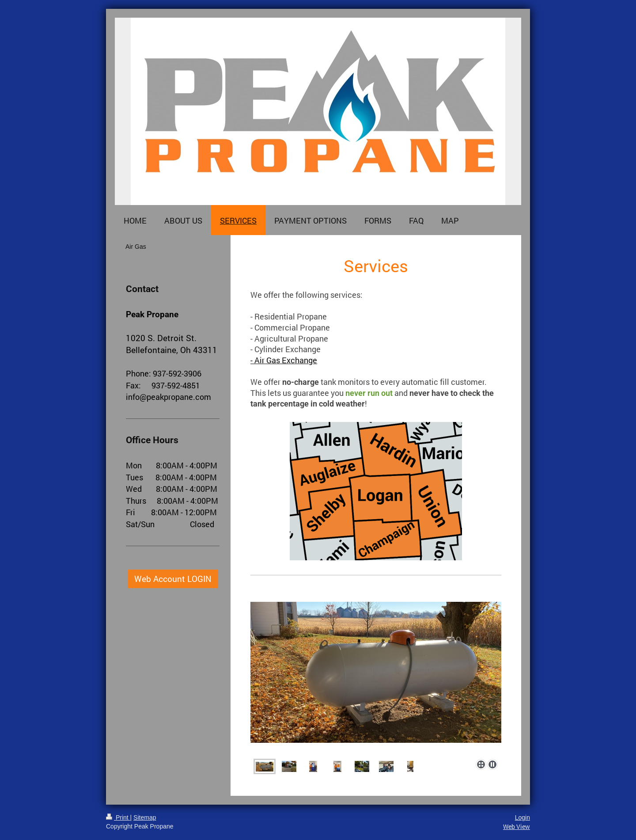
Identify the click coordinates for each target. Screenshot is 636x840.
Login (522, 817)
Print (118, 817)
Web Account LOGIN (173, 579)
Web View (517, 827)
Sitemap (145, 817)
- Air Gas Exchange (284, 360)
